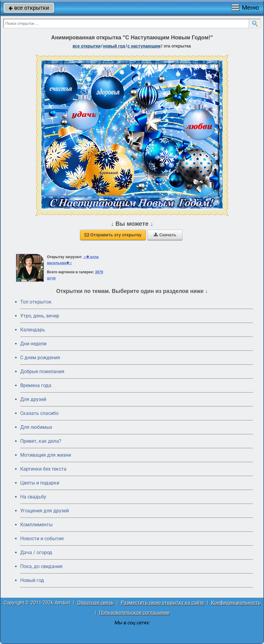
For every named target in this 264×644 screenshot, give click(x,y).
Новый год (32, 580)
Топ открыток (36, 302)
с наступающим (144, 46)
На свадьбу (33, 497)
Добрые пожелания (42, 371)
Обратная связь (95, 603)
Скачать (165, 235)
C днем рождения (40, 358)
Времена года (36, 385)
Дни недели (33, 344)
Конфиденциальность (236, 603)
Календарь (33, 330)
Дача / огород (36, 552)
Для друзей (33, 399)
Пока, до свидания (41, 566)
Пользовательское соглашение (134, 613)
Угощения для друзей (45, 511)
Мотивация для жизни (46, 455)
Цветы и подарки (40, 483)
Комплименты (36, 525)
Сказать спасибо (39, 413)
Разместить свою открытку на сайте (162, 603)
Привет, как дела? (41, 441)
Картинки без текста (43, 469)
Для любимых (36, 427)
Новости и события (42, 539)
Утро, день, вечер (40, 316)
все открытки (29, 8)
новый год (114, 46)
